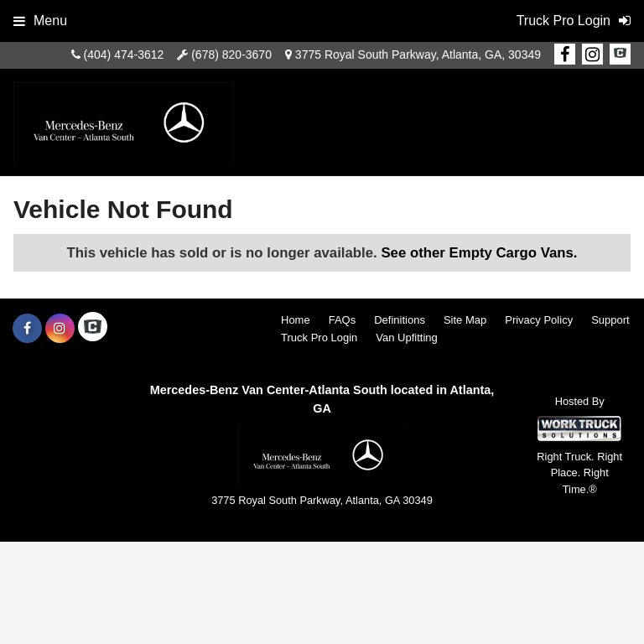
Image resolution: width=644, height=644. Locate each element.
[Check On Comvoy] (620, 55)
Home (296, 320)
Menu (40, 21)
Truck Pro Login (319, 338)
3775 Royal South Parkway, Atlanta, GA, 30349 (418, 55)
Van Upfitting (406, 338)
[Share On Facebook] (565, 55)
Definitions (400, 320)
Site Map (465, 320)
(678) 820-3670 (231, 55)
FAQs (343, 320)
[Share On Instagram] (592, 55)
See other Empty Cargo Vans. (479, 253)
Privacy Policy (539, 320)
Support (610, 320)
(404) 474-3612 (124, 55)
